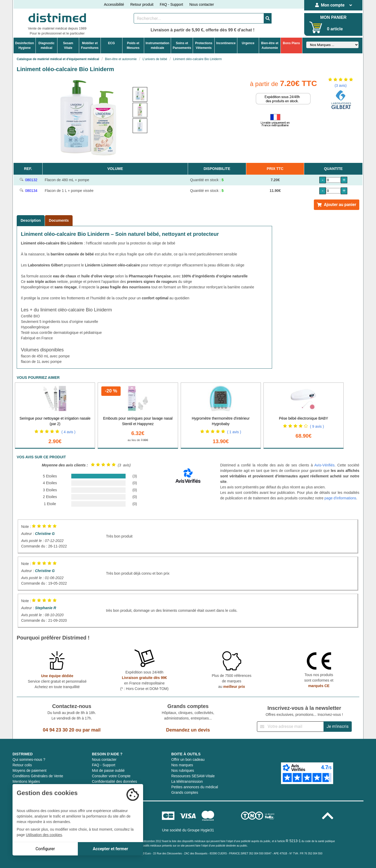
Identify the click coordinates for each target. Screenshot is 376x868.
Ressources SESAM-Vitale (193, 776)
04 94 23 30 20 (58, 730)
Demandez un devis (188, 730)
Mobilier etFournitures (90, 45)
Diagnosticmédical (46, 45)
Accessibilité (114, 4)
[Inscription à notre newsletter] (290, 727)
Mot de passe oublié (108, 770)
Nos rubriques (183, 770)
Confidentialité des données (114, 781)
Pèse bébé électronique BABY (303, 418)
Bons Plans (291, 43)
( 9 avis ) (317, 426)
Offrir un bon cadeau (188, 760)
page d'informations (340, 498)
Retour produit (142, 4)
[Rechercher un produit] (199, 18)
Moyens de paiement (30, 770)
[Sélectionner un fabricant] (332, 45)
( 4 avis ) (68, 432)
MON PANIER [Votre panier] (333, 17)
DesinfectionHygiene (25, 45)
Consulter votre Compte (111, 776)
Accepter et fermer (110, 849)
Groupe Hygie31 (201, 830)
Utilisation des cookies (44, 835)
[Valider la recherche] (268, 18)
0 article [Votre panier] (335, 29)
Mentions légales (26, 781)
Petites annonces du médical (195, 787)
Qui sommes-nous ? (29, 760)
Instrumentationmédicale (158, 45)
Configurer (45, 849)
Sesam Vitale (68, 45)
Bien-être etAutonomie (270, 45)
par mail (92, 730)
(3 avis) (341, 85)
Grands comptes (185, 792)
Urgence (248, 43)
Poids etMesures (133, 45)
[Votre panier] (316, 27)
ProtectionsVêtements (204, 45)
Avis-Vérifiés (325, 465)
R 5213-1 (293, 841)
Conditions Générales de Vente (38, 776)
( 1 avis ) (234, 432)
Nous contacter (202, 4)
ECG (111, 43)
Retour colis (22, 765)
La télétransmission (187, 781)
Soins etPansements (182, 45)
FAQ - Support (171, 4)
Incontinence (226, 43)
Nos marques (182, 765)
